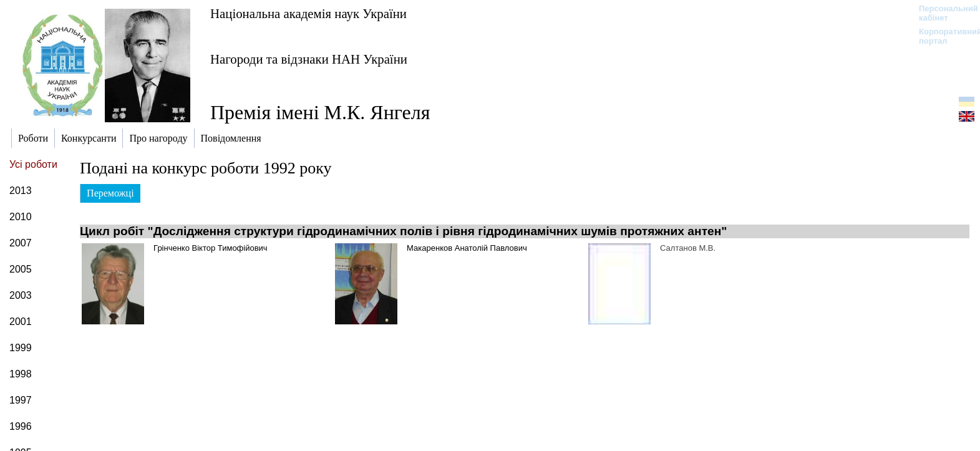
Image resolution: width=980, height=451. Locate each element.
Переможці (110, 193)
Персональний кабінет (942, 13)
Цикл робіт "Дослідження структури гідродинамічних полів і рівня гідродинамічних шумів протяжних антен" (403, 231)
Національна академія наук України (308, 13)
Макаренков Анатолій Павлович (467, 248)
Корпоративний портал (942, 36)
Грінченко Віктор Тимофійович (211, 248)
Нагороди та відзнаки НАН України (309, 59)
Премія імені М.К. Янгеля (320, 112)
